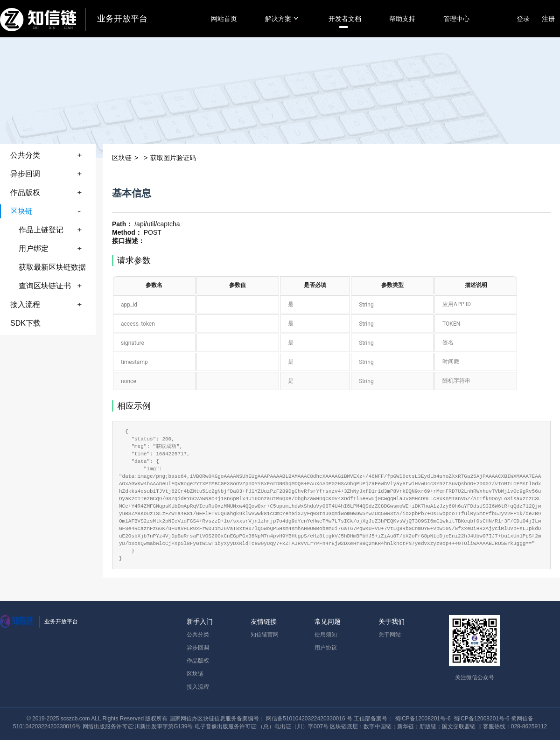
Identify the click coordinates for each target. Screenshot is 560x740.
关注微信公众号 (475, 677)
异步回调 (198, 648)
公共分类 (198, 635)
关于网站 (390, 635)
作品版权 (198, 661)
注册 (548, 19)
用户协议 (326, 648)
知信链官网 (265, 635)
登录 (523, 19)
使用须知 (326, 635)
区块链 (195, 674)
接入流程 (198, 687)
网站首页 (224, 19)
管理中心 (456, 19)
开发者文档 (345, 19)
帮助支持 (402, 19)
